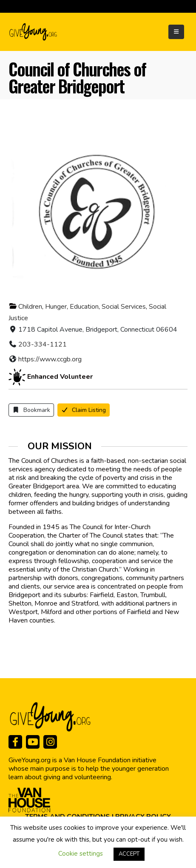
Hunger (56, 307)
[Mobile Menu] (176, 32)
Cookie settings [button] (81, 854)
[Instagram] (50, 742)
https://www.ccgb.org (50, 359)
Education (84, 307)
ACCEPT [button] (129, 854)
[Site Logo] (34, 32)
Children (30, 307)
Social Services (124, 307)
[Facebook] (15, 742)
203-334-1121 (43, 344)
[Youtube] (33, 742)
